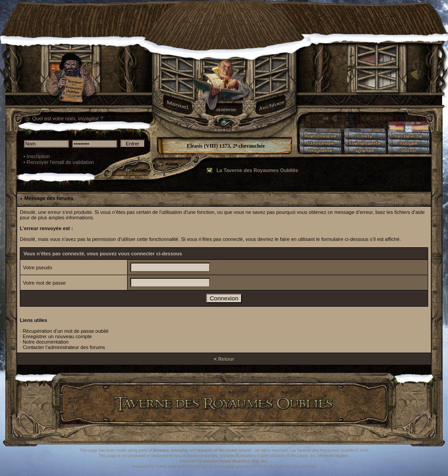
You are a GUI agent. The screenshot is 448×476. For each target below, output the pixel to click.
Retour (226, 359)
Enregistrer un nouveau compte (57, 336)
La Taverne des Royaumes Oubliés (257, 170)
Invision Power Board (224, 461)
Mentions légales (333, 456)
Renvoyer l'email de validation (60, 162)
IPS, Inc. (260, 461)
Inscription (38, 156)
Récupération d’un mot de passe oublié (66, 331)
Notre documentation (46, 342)
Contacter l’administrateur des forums (64, 347)
